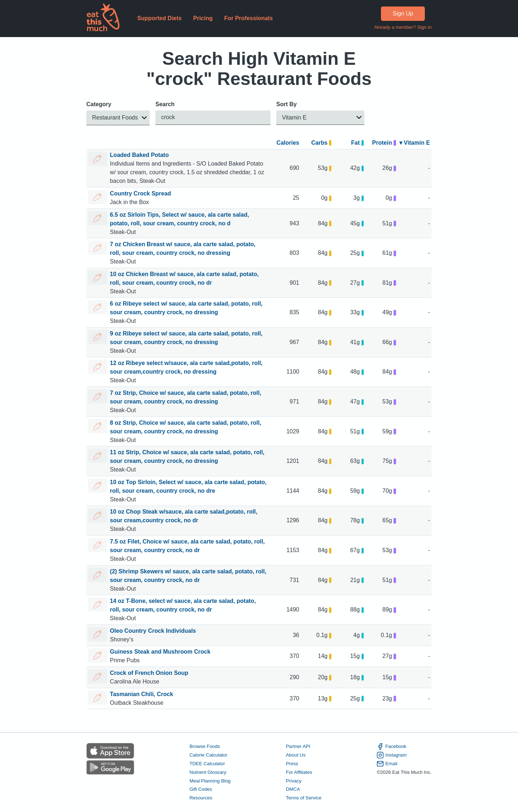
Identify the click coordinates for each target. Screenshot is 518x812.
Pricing (203, 18)
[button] (118, 118)
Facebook (391, 746)
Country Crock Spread (141, 193)
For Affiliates (299, 772)
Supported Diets (159, 18)
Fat (357, 143)
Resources (201, 798)
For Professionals (248, 18)
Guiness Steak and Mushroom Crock (160, 652)
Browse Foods (205, 746)
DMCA (293, 790)
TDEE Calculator (207, 764)
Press (292, 764)
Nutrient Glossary (208, 772)
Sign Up (403, 13)
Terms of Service (304, 798)
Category (99, 104)
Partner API (298, 746)
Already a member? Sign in (403, 27)
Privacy (294, 781)
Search (165, 104)
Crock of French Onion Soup (149, 673)
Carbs (321, 143)
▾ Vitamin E (415, 143)
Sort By (287, 104)
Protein (384, 143)
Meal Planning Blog (210, 781)
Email (387, 764)
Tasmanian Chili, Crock (142, 694)
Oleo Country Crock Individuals (153, 631)
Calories (288, 143)
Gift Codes (201, 790)
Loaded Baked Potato (140, 155)
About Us (296, 755)
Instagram (392, 755)
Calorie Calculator (208, 755)
